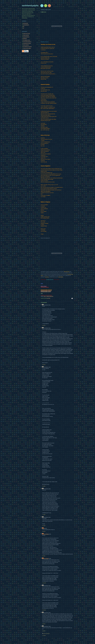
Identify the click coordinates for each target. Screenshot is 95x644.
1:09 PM (44, 624)
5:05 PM (49, 298)
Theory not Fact (26, 35)
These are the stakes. (27, 48)
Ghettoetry (25, 38)
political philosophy (50, 296)
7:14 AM (44, 515)
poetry (45, 296)
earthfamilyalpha (30, 6)
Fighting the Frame (27, 34)
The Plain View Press (50, 280)
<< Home (44, 635)
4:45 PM (44, 325)
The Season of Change (27, 47)
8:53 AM (44, 526)
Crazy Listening (26, 45)
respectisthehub (26, 25)
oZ (24, 28)
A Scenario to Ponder (27, 43)
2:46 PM (44, 531)
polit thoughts (26, 23)
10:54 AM (44, 610)
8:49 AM (44, 556)
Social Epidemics (26, 37)
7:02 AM (44, 486)
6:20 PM (44, 364)
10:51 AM (44, 583)
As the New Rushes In (27, 42)
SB (24, 26)
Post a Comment (46, 633)
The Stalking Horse (27, 40)
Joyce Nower (46, 534)
